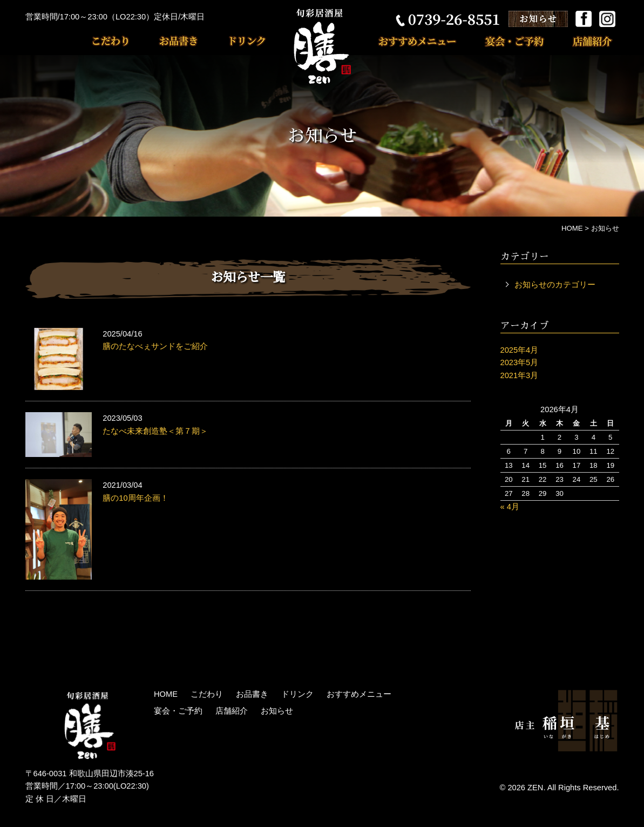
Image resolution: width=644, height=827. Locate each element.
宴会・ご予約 (509, 41)
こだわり (117, 41)
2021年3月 (520, 375)
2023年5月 (520, 362)
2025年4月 (520, 350)
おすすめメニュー (423, 41)
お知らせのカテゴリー (555, 285)
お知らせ (277, 711)
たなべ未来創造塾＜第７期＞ (155, 431)
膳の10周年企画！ (135, 498)
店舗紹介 (582, 41)
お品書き (171, 41)
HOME (166, 694)
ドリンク (233, 41)
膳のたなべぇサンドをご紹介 (155, 346)
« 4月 (510, 507)
